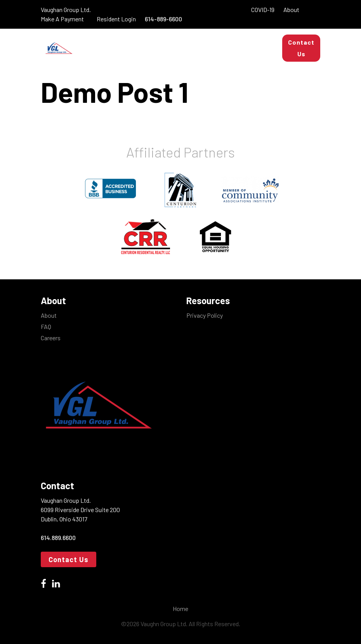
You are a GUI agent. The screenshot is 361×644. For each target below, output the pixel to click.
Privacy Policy (205, 315)
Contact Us (301, 48)
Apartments (191, 40)
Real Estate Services (120, 56)
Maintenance (189, 56)
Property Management (121, 40)
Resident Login (117, 19)
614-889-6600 (163, 19)
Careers (51, 338)
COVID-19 (263, 10)
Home (180, 609)
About (291, 10)
